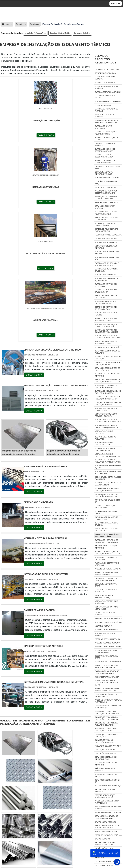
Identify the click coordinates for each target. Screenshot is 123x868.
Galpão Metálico (102, 839)
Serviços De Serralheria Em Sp (107, 781)
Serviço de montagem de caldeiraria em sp (106, 302)
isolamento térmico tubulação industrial (105, 741)
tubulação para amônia (105, 750)
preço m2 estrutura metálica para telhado (108, 701)
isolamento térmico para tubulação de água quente (107, 718)
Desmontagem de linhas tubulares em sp (105, 449)
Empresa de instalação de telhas (106, 139)
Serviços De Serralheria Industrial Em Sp (106, 758)
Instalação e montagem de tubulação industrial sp (107, 495)
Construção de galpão (82, 33)
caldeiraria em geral (104, 865)
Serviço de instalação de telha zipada (106, 219)
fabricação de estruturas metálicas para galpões (107, 690)
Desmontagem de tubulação (107, 347)
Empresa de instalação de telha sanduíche (106, 133)
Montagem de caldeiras (105, 275)
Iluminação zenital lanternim (108, 102)
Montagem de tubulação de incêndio (107, 253)
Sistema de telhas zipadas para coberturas (106, 230)
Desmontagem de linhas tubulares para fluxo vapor (108, 461)
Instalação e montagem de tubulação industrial (107, 490)
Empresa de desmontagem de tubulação (108, 358)
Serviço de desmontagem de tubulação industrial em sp (107, 381)
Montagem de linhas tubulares (104, 432)
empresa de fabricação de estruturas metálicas (107, 667)
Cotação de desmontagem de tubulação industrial (108, 404)
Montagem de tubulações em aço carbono (108, 472)
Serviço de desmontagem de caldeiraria (107, 558)
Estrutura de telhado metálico (105, 116)
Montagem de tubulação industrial (106, 247)
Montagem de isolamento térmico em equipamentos (106, 427)
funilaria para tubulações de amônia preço (108, 707)
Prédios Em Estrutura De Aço (108, 786)
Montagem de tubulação (106, 242)
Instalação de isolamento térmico (106, 513)
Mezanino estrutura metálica (108, 619)
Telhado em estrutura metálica (105, 614)
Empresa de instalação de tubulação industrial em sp (107, 553)
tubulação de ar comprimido (108, 746)
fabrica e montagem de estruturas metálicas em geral (106, 683)
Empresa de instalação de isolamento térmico (107, 535)
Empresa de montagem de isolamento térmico (106, 320)
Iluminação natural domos (107, 178)
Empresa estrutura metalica (108, 92)
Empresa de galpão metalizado (103, 127)
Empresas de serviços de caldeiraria (106, 270)
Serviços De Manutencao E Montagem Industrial (107, 827)
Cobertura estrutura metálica (60, 33)
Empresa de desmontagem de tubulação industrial (108, 392)
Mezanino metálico (103, 626)
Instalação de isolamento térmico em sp (106, 518)
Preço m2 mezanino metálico (108, 639)
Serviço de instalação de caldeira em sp (106, 530)
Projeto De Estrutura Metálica (105, 791)
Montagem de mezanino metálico (105, 634)
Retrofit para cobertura (106, 203)
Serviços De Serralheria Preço (106, 775)
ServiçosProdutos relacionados (105, 59)
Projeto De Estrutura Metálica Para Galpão (105, 796)
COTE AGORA (76, 135)
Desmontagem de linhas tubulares (105, 438)
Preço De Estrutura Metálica (108, 835)
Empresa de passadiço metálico (105, 144)
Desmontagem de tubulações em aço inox (108, 478)
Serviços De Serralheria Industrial (106, 764)
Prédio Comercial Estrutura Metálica (108, 808)
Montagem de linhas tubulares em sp (104, 444)
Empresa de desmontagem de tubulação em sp (108, 363)
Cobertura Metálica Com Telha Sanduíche (106, 651)
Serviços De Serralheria (106, 831)
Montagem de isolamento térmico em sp (106, 409)
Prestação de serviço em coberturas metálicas (106, 192)
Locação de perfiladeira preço (36, 33)
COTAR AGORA (16, 135)
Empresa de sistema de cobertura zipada (105, 162)
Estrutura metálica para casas (106, 585)
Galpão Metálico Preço (105, 822)
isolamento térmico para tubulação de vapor (106, 730)
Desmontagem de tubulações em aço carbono (108, 484)
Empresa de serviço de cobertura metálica (105, 150)
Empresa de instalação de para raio (106, 110)
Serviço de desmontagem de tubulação (107, 352)
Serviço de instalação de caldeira (106, 524)
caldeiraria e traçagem (105, 862)
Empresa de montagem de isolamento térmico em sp (107, 331)
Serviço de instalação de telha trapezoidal (106, 213)
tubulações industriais (105, 753)
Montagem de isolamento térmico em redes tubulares (108, 421)
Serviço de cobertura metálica (105, 207)
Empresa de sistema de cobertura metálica (105, 156)
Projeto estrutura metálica (108, 569)
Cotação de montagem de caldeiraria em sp (106, 308)
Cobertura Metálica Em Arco (108, 662)
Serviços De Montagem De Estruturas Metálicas (106, 817)
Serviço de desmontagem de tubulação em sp (107, 369)
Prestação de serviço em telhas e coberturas (106, 198)
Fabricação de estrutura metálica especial (106, 574)
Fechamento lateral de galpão (105, 97)
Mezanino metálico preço (106, 630)
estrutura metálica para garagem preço (106, 695)
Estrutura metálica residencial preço (104, 597)
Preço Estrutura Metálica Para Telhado (107, 802)
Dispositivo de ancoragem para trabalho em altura (107, 121)
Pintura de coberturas (105, 187)
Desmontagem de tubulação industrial (107, 375)
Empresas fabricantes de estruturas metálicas (106, 579)
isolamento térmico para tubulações (106, 735)
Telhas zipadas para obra (106, 239)
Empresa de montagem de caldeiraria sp (106, 291)
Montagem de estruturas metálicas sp (106, 608)
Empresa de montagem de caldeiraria (106, 285)
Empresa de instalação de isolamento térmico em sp (107, 541)
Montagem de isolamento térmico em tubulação (106, 325)
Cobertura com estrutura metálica (107, 87)
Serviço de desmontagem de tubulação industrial (107, 386)
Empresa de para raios (105, 83)
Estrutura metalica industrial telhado (104, 173)
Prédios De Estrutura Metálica (105, 770)
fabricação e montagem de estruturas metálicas (107, 672)
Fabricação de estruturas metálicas (107, 564)
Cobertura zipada (103, 105)
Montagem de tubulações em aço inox (108, 467)
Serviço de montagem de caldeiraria (106, 297)
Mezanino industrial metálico (108, 622)
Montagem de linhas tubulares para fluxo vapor (108, 455)
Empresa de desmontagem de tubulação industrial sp (108, 398)
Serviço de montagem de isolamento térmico (106, 343)
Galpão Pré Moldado (104, 848)
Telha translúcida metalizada (108, 235)
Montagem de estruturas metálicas (106, 602)
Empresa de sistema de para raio (107, 167)
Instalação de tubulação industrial (106, 547)
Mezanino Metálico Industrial (108, 647)
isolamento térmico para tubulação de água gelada (107, 713)
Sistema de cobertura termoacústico (105, 224)
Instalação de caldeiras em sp (107, 501)
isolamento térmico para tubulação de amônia (106, 724)
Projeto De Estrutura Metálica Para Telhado (105, 844)
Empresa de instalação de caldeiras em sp (106, 507)
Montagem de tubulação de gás (107, 259)
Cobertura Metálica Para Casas (106, 657)
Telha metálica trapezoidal (107, 69)
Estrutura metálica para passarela (106, 591)
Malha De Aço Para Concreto (108, 813)
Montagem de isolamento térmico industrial (106, 415)
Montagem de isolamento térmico (106, 314)
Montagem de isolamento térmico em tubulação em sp (108, 337)
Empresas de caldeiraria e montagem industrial (107, 264)
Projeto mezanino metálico (107, 643)
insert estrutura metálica (107, 677)
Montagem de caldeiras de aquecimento (107, 279)
